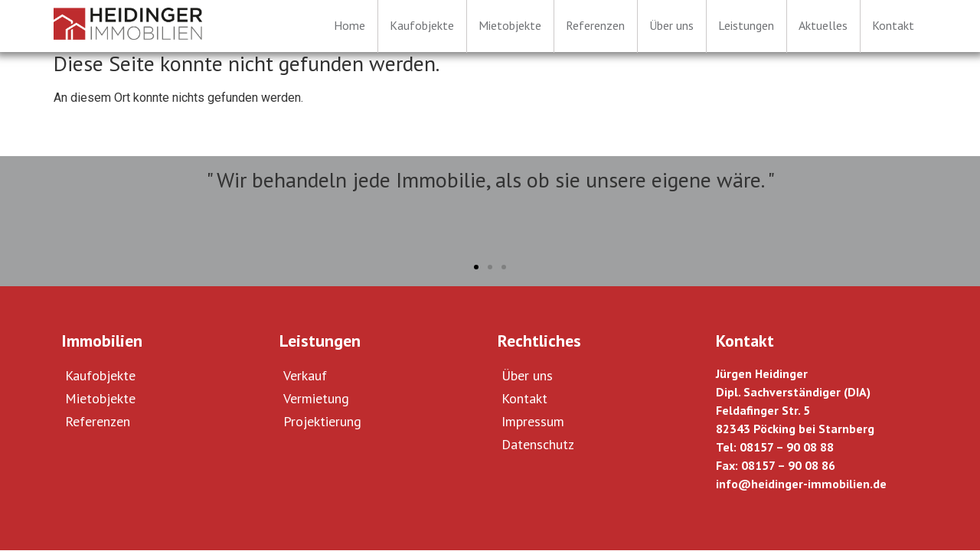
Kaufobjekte (100, 375)
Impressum (533, 421)
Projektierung (322, 421)
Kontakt (524, 398)
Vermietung (316, 398)
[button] (476, 267)
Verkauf (305, 375)
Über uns (527, 375)
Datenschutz (538, 444)
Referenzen (98, 421)
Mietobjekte (100, 398)
